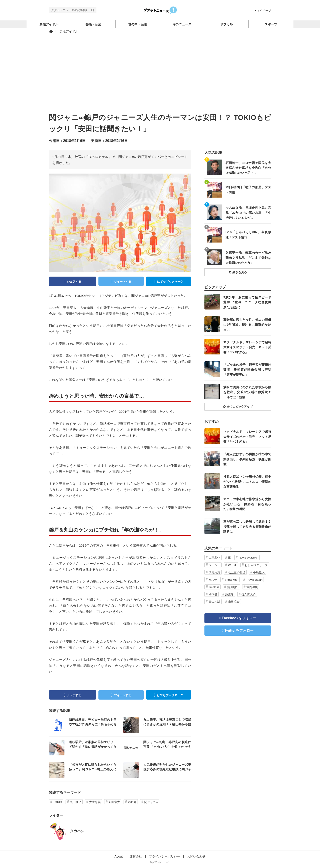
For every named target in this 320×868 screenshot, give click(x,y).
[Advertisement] (160, 79)
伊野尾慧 (214, 572)
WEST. (232, 565)
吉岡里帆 (252, 587)
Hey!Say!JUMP (248, 558)
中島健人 (259, 572)
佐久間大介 (249, 594)
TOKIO (58, 802)
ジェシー (214, 565)
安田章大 (114, 802)
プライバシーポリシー (164, 856)
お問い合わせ (196, 856)
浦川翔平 (233, 587)
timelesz (214, 587)
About (119, 856)
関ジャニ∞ (151, 802)
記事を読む (84, 725)
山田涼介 (234, 602)
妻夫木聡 (214, 602)
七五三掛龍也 (237, 572)
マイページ (263, 11)
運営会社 (136, 856)
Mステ (213, 580)
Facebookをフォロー (239, 618)
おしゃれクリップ (256, 565)
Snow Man (231, 580)
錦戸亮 (132, 802)
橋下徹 (213, 594)
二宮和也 (214, 558)
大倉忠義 (95, 802)
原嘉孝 (229, 594)
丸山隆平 (76, 802)
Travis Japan (254, 580)
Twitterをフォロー (239, 630)
